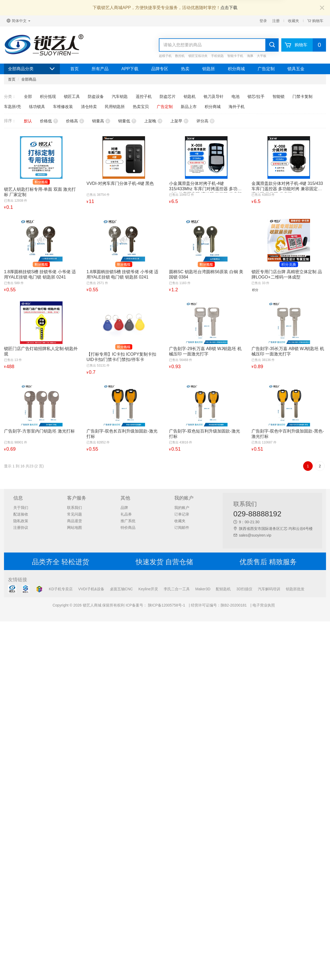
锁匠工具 (72, 96)
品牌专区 (160, 69)
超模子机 (165, 56)
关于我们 (21, 508)
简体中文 (18, 21)
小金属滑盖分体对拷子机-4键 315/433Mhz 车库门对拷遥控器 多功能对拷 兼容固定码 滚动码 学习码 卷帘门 (205, 189)
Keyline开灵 (148, 589)
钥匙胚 (209, 69)
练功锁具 (37, 107)
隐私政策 (21, 521)
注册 (276, 21)
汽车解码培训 (269, 589)
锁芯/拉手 (256, 96)
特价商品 (128, 528)
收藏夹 (294, 21)
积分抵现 (48, 96)
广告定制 (266, 69)
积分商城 (236, 69)
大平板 (262, 56)
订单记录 (182, 514)
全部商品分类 (32, 69)
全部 (28, 96)
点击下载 (229, 8)
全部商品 (29, 79)
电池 (236, 96)
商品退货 (75, 521)
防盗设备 (96, 96)
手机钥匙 (217, 56)
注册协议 (21, 528)
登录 (263, 21)
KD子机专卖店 (61, 589)
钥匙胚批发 (295, 589)
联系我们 (75, 508)
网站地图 (75, 528)
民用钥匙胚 (115, 107)
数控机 (180, 56)
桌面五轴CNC (121, 589)
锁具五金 (296, 69)
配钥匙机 (223, 589)
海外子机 (237, 107)
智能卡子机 (235, 56)
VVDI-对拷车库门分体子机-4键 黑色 (120, 183)
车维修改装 (63, 107)
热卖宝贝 (141, 107)
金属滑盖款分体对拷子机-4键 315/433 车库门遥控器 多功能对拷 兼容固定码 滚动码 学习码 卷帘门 (287, 189)
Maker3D (203, 589)
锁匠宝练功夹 (198, 56)
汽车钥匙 (120, 96)
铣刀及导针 (214, 96)
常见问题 (75, 514)
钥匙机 (190, 96)
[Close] (322, 8)
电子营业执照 (264, 605)
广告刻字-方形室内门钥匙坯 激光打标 (39, 431)
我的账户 (182, 508)
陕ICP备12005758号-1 (166, 605)
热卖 (185, 69)
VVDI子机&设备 (91, 589)
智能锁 (279, 96)
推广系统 (128, 521)
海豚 (250, 56)
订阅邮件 (182, 528)
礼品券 (126, 514)
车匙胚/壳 (13, 107)
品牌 (124, 508)
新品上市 (189, 107)
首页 (75, 69)
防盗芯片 (168, 96)
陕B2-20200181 (234, 605)
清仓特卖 (89, 107)
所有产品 (100, 69)
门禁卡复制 (302, 96)
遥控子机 (144, 96)
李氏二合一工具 (177, 589)
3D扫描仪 (244, 589)
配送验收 (21, 514)
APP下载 (130, 69)
